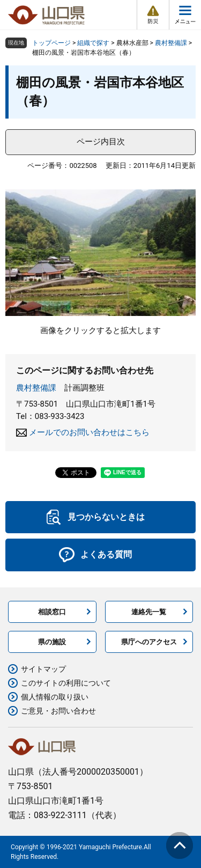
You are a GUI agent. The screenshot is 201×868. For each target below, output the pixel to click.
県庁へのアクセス (149, 642)
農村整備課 (171, 43)
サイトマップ (43, 669)
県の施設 (52, 642)
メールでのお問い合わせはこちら (89, 432)
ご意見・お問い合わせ (58, 711)
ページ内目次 (101, 142)
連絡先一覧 (149, 612)
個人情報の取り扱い (55, 697)
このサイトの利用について (66, 683)
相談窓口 (52, 612)
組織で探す (93, 43)
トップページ (51, 43)
